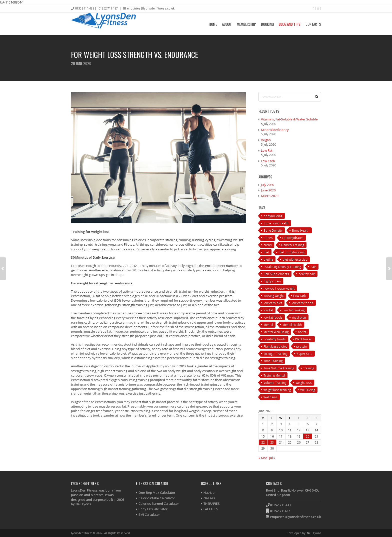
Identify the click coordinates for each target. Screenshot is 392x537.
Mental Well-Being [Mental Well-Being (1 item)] (276, 332)
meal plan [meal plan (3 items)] (299, 317)
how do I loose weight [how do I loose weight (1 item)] (279, 288)
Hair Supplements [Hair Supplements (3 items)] (276, 274)
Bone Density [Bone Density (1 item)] (273, 230)
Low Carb (268, 161)
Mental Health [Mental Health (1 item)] (292, 325)
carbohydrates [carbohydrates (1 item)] (293, 238)
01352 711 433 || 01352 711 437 (96, 8)
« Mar (263, 458)
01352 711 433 (280, 505)
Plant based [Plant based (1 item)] (304, 339)
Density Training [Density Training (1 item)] (293, 245)
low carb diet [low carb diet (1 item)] (273, 303)
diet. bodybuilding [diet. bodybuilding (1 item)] (291, 252)
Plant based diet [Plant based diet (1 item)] (275, 346)
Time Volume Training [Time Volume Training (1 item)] (279, 368)
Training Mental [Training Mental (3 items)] (274, 375)
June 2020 (268, 190)
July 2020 (267, 185)
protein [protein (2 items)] (301, 346)
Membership (246, 24)
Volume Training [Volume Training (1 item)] (275, 383)
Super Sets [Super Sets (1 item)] (304, 354)
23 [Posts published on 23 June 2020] (272, 442)
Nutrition (210, 493)
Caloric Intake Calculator (157, 498)
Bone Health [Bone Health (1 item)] (301, 230)
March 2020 (270, 196)
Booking (267, 24)
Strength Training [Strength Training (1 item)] (275, 354)
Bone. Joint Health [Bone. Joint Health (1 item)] (276, 223)
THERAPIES (212, 504)
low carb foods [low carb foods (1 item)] (302, 303)
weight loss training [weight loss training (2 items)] (277, 390)
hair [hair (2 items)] (313, 267)
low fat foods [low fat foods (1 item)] (273, 317)
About (227, 24)
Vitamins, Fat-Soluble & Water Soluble (289, 119)
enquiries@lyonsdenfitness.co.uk (151, 8)
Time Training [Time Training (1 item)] (273, 361)
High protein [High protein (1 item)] (272, 281)
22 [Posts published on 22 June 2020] (263, 442)
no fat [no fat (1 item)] (302, 332)
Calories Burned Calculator (159, 504)
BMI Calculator (149, 515)
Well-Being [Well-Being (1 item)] (308, 390)
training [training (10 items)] (309, 368)
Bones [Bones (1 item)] (268, 238)
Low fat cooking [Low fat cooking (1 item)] (293, 310)
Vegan (266, 140)
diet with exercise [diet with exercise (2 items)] (295, 259)
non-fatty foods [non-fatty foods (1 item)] (275, 339)
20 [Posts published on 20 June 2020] (307, 436)
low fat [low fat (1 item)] (268, 310)
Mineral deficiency (275, 130)
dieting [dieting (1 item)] (268, 259)
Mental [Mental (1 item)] (268, 325)
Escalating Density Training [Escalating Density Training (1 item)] (282, 267)
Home (213, 24)
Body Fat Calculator (153, 509)
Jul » (272, 458)
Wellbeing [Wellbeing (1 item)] (270, 397)
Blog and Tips (290, 24)
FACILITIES (211, 509)
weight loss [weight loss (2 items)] (304, 383)
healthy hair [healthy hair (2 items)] (307, 274)
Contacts (313, 24)
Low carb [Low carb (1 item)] (300, 296)
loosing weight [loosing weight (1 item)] (274, 296)
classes (209, 498)
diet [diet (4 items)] (266, 252)
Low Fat (267, 150)
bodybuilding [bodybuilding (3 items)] (273, 216)
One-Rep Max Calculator (157, 493)
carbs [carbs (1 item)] (268, 245)
